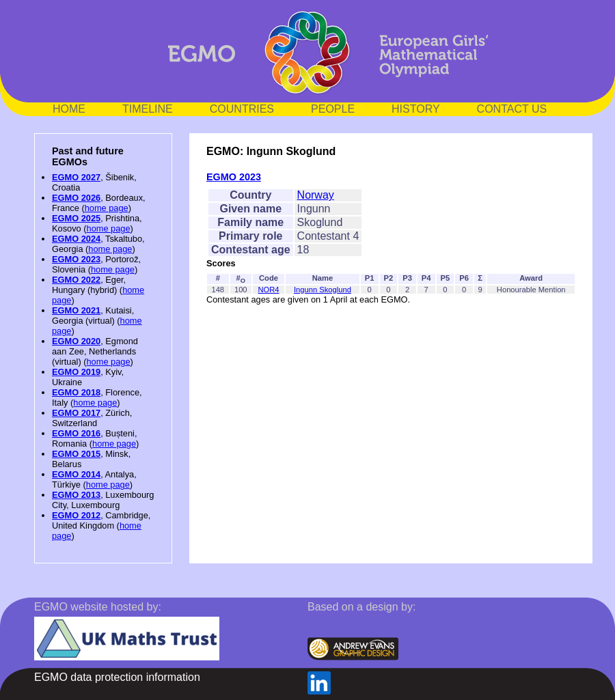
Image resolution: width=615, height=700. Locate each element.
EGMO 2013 (76, 495)
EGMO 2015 (76, 454)
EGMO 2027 (76, 177)
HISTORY (416, 109)
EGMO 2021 (76, 310)
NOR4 (268, 290)
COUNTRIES (242, 109)
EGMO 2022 (76, 280)
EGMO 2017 (76, 413)
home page (107, 208)
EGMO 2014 (76, 474)
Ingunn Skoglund (323, 290)
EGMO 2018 (76, 392)
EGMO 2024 (76, 239)
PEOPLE (333, 109)
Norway (316, 195)
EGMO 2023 (76, 259)
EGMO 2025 (76, 218)
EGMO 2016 (76, 433)
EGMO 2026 (76, 198)
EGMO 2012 (76, 515)
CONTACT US (512, 109)
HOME (69, 109)
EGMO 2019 (76, 372)
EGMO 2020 (76, 341)
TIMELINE (148, 109)
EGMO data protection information (117, 677)
